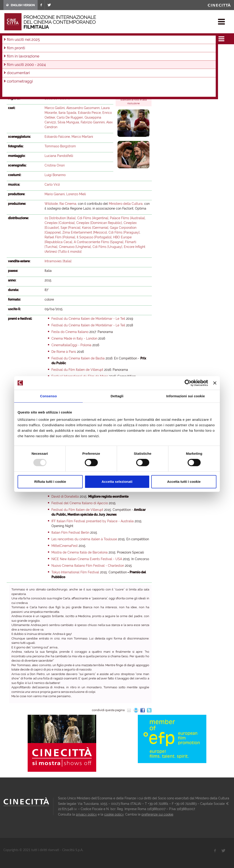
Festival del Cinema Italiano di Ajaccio (80, 503)
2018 (70, 51)
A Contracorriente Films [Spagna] (99, 242)
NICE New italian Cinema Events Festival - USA (87, 559)
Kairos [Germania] (95, 228)
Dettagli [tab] (117, 396)
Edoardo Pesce (89, 113)
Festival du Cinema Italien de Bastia (78, 358)
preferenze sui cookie (157, 814)
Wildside (51, 204)
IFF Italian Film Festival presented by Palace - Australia (93, 521)
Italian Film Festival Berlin (70, 533)
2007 (41, 57)
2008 (31, 57)
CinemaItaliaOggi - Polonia (71, 345)
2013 (118, 51)
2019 (60, 51)
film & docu (24, 37)
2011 (137, 51)
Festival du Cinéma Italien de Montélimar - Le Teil (88, 319)
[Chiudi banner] (215, 383)
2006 (52, 57)
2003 (82, 57)
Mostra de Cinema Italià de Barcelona (80, 552)
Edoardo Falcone (57, 98)
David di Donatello (65, 496)
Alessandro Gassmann (83, 108)
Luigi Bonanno (55, 175)
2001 (102, 57)
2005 (62, 57)
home (8, 37)
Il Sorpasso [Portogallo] (94, 237)
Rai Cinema (68, 204)
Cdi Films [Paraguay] (124, 232)
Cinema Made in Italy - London (74, 338)
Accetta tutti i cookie (184, 482)
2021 (41, 51)
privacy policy (86, 814)
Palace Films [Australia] (127, 218)
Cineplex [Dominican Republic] (99, 223)
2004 (72, 57)
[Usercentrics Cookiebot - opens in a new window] (188, 383)
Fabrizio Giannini (93, 122)
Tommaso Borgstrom (60, 146)
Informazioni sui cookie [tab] (186, 396)
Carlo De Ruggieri (70, 117)
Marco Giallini (55, 108)
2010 (11, 57)
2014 (109, 51)
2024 (11, 51)
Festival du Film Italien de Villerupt (77, 370)
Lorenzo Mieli (76, 194)
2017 (80, 51)
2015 (76, 37)
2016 (89, 51)
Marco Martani (82, 137)
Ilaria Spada (67, 113)
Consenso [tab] (48, 396)
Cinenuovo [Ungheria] (75, 247)
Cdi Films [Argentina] (93, 218)
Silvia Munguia (68, 122)
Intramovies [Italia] (58, 261)
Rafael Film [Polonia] (60, 237)
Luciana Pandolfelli (59, 156)
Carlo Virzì (52, 185)
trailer (124, 87)
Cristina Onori (55, 165)
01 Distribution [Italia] (60, 218)
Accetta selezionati (117, 482)
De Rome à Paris (64, 352)
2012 (128, 51)
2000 (112, 57)
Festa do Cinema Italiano (70, 332)
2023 (21, 51)
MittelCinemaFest (65, 546)
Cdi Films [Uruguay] (107, 247)
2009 (21, 57)
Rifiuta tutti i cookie (50, 482)
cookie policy (114, 814)
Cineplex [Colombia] (60, 223)
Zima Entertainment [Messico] (85, 232)
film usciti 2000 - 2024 (53, 37)
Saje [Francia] (70, 228)
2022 (31, 51)
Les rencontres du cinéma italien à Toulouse (84, 539)
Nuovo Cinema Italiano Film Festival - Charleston (88, 566)
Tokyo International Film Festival (75, 572)
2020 (51, 51)
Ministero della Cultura (126, 204)
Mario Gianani (55, 194)
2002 (92, 57)
